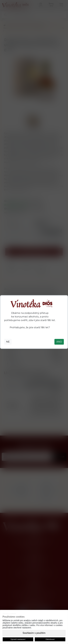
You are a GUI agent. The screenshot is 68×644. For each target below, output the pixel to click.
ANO (59, 342)
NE (8, 342)
